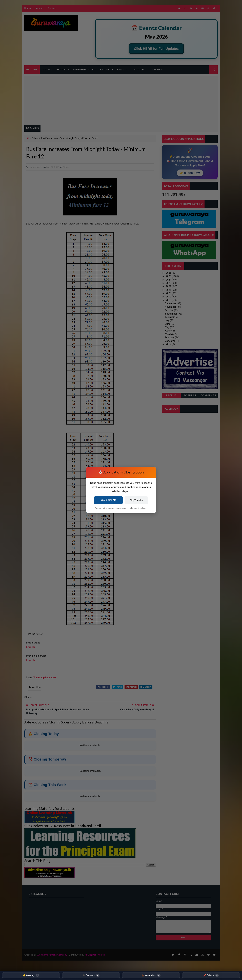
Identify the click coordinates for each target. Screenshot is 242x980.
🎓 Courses (91, 975)
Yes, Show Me (109, 502)
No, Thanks (136, 503)
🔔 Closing (31, 975)
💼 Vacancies (151, 975)
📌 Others (211, 975)
